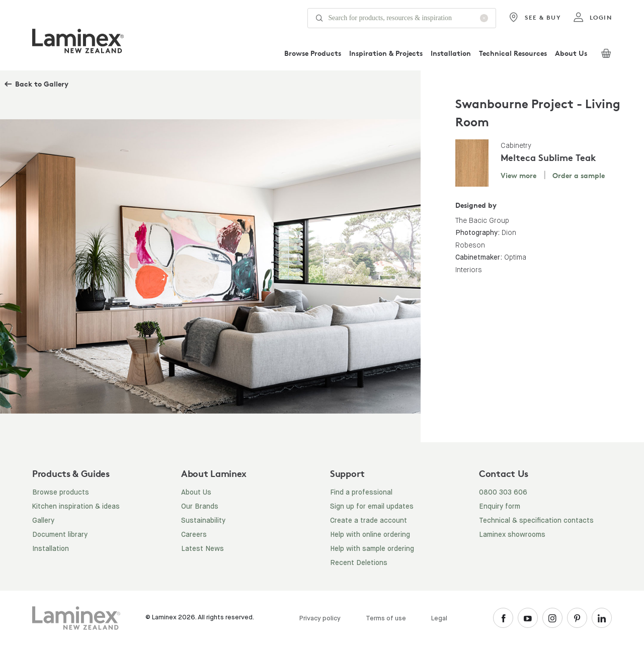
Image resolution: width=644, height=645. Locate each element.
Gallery (43, 521)
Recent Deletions (359, 563)
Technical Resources (513, 53)
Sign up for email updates (372, 507)
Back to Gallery (42, 84)
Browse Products (313, 53)
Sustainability (203, 521)
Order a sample (579, 175)
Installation (451, 53)
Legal (439, 619)
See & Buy (535, 18)
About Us (571, 53)
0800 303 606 (503, 493)
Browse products (61, 493)
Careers (194, 535)
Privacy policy (320, 619)
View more (518, 175)
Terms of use (386, 619)
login (592, 18)
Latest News (203, 549)
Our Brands (200, 507)
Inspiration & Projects (386, 53)
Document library (60, 535)
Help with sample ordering (372, 549)
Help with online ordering (370, 535)
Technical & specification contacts (536, 521)
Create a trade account (369, 521)
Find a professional (361, 493)
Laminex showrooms (512, 535)
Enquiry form (500, 507)
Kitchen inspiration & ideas (76, 507)
